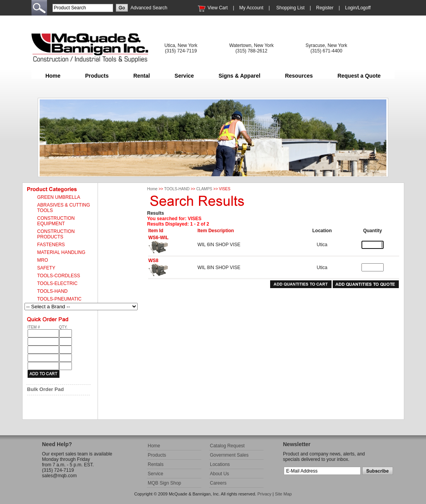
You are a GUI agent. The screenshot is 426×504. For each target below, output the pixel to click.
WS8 (154, 261)
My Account (251, 8)
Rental (142, 76)
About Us (219, 474)
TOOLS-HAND (177, 189)
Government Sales (229, 455)
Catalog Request (227, 446)
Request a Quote (359, 76)
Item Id (156, 231)
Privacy (264, 494)
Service (184, 76)
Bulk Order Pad (46, 389)
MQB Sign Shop (164, 483)
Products (97, 76)
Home (53, 76)
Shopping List (291, 8)
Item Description (216, 231)
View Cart (218, 8)
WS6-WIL (159, 238)
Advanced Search (149, 8)
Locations (220, 464)
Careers (218, 483)
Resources (299, 76)
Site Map (283, 494)
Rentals (156, 464)
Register (325, 8)
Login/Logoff (358, 8)
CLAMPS (204, 189)
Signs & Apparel (239, 76)
